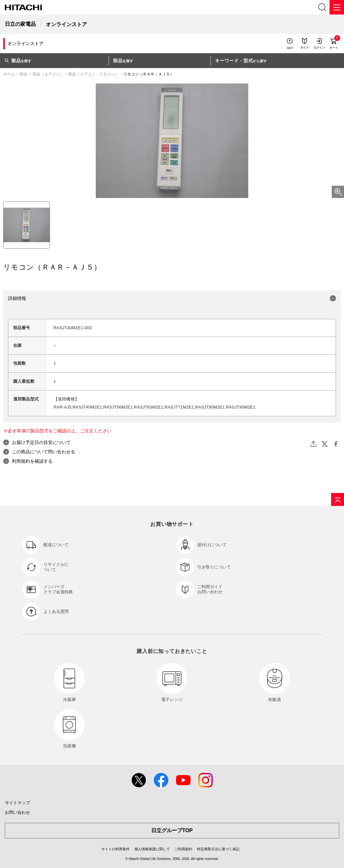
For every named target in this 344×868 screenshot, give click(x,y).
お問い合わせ (17, 812)
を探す (18, 61)
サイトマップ (17, 803)
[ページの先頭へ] (338, 499)
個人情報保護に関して (152, 849)
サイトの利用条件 (115, 849)
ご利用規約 (183, 849)
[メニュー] (337, 7)
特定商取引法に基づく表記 (218, 849)
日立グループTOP (172, 830)
